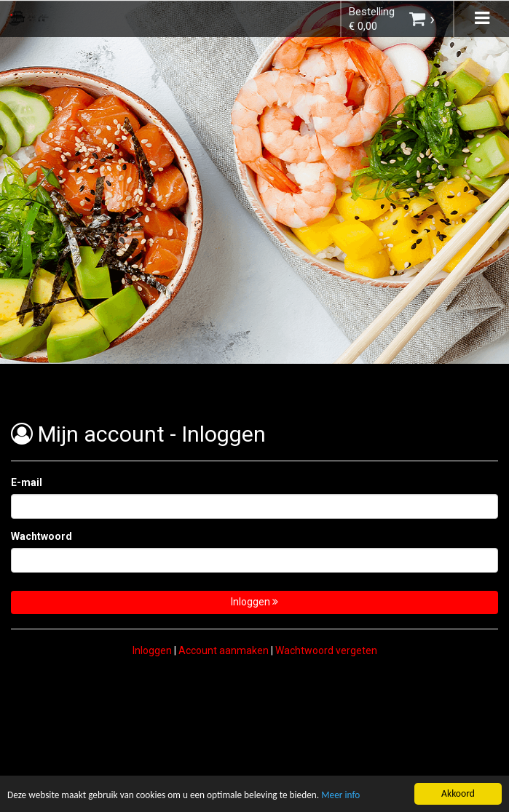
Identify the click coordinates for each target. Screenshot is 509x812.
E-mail (27, 482)
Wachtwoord (42, 536)
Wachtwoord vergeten (326, 650)
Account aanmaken (224, 650)
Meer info (348, 796)
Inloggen (254, 602)
